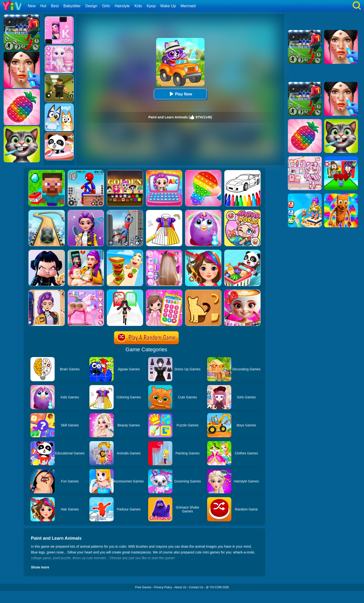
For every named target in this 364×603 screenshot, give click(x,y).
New (32, 6)
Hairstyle (122, 6)
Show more (40, 567)
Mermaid (188, 6)
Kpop (151, 6)
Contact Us (196, 587)
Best (55, 6)
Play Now (180, 94)
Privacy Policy (163, 587)
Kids (138, 6)
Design (91, 6)
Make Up (168, 6)
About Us (180, 587)
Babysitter (72, 6)
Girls (106, 6)
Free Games (143, 587)
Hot (43, 6)
